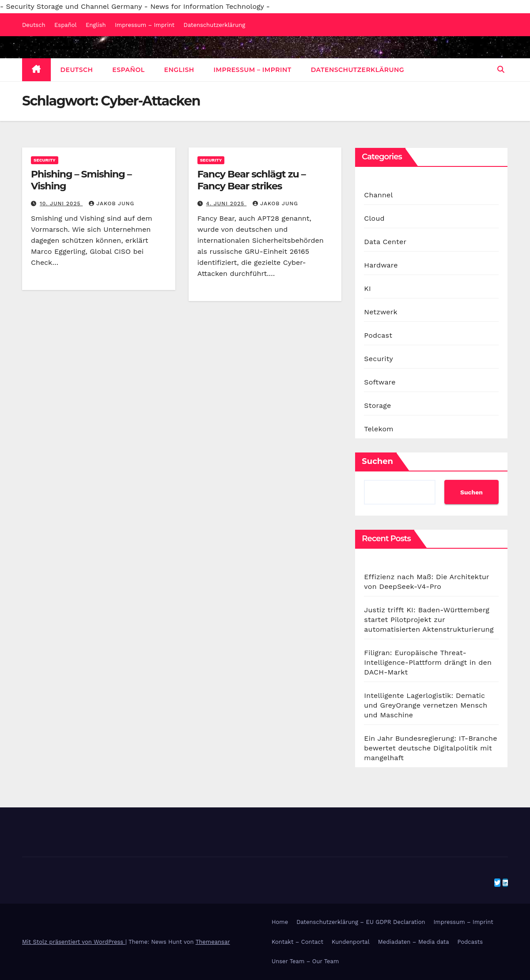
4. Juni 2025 (227, 204)
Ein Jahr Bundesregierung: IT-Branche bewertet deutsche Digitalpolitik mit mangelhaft (430, 748)
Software (380, 382)
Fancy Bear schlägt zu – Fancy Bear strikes (252, 180)
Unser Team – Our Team (305, 961)
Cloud (374, 218)
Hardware (381, 265)
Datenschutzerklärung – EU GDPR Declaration (361, 922)
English (96, 25)
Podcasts (470, 942)
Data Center (385, 242)
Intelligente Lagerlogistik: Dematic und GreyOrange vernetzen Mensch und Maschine (426, 705)
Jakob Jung (112, 204)
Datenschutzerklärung (215, 25)
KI (367, 288)
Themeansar (213, 942)
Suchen (377, 461)
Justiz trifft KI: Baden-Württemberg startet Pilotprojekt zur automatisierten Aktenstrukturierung (429, 620)
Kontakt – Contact (297, 942)
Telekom (379, 429)
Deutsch (34, 25)
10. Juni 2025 (61, 204)
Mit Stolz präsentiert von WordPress (74, 942)
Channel (378, 195)
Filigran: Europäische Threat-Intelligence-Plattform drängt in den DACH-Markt (428, 662)
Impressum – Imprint (145, 25)
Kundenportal (351, 942)
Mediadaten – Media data (414, 942)
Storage (377, 405)
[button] (501, 70)
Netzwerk (380, 312)
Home (280, 922)
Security (45, 160)
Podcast (378, 335)
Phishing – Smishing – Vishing (81, 180)
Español (65, 25)
